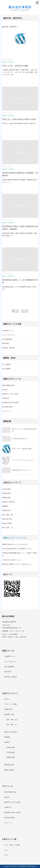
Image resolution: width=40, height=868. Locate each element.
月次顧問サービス (8, 331)
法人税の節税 (6, 489)
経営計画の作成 (7, 519)
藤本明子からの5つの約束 (10, 394)
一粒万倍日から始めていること (12, 560)
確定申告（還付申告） (9, 62)
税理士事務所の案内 (8, 385)
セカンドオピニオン (8, 335)
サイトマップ (6, 411)
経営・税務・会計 (8, 515)
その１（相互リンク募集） (13, 845)
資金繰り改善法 (7, 523)
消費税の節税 (6, 498)
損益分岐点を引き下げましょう (22, 470)
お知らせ (7, 699)
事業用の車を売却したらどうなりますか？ (15, 544)
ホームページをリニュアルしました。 (24, 460)
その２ (6, 850)
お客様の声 (6, 398)
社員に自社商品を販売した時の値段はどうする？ (17, 549)
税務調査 (5, 506)
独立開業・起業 (9, 714)
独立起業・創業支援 (8, 348)
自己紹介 (5, 390)
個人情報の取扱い (8, 407)
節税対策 (7, 742)
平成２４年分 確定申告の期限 (15, 66)
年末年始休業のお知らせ (20, 439)
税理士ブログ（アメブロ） (15, 538)
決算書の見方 (6, 510)
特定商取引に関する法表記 (10, 403)
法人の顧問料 (6, 364)
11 (23, 311)
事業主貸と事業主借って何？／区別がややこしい (17, 564)
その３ (6, 855)
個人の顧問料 (6, 369)
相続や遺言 (6, 343)
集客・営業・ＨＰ (8, 528)
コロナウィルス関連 (11, 704)
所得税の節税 (6, 493)
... (15, 75)
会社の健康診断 (7, 339)
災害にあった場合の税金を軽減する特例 (19, 119)
